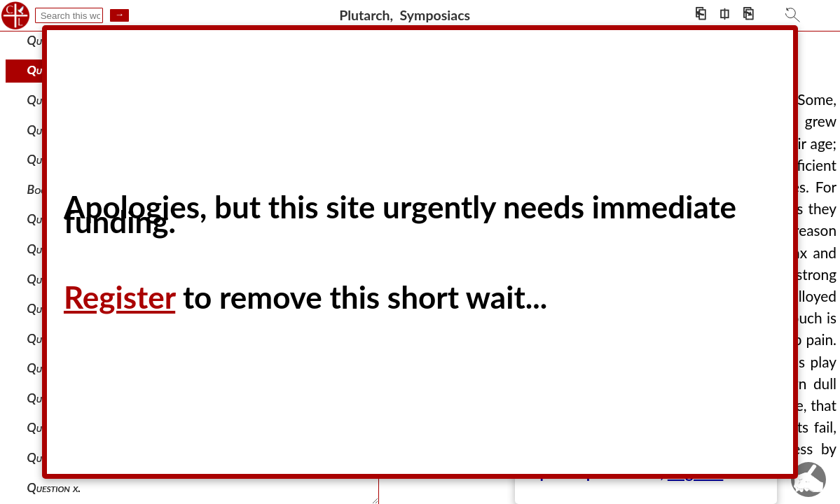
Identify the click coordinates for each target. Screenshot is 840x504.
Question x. (54, 488)
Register (119, 297)
